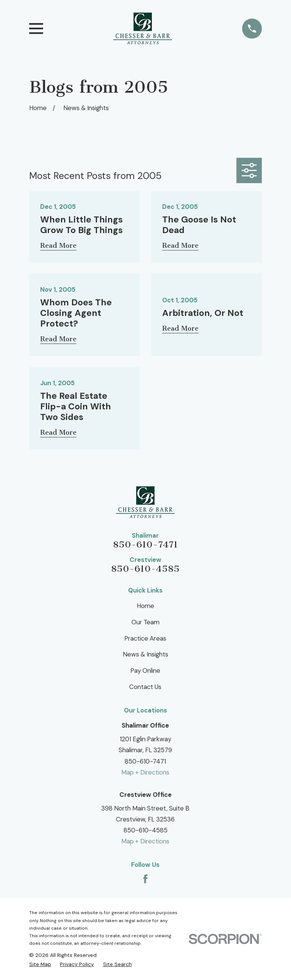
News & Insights (145, 654)
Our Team (145, 622)
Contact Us (145, 687)
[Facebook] (145, 879)
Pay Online (145, 670)
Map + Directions (145, 772)
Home (145, 606)
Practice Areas (145, 638)
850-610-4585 (145, 569)
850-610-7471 (145, 544)
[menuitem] (40, 964)
